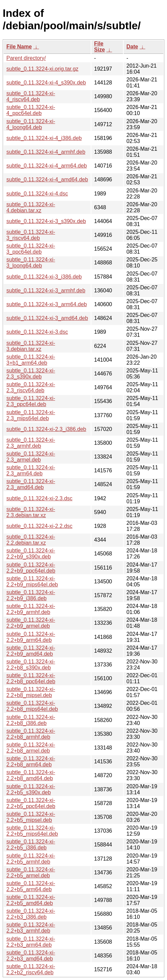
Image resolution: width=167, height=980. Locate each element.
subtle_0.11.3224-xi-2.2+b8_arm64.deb (31, 761)
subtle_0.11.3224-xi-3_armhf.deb (46, 291)
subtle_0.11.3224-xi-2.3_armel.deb (31, 457)
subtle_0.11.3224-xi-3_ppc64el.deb (31, 249)
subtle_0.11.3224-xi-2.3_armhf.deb (31, 443)
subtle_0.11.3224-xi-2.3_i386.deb (46, 429)
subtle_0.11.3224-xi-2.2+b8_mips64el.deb (32, 706)
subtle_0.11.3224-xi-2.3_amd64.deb (31, 484)
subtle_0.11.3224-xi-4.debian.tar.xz (31, 207)
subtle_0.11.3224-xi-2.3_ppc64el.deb (31, 401)
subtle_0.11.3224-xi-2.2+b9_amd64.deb (31, 651)
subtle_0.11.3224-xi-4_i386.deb (44, 138)
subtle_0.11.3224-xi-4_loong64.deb (31, 124)
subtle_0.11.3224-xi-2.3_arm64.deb (31, 470)
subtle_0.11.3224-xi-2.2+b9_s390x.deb (31, 554)
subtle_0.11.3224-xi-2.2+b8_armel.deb (31, 748)
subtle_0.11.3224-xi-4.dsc (37, 194)
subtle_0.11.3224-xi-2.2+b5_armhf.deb (31, 859)
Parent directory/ (26, 58)
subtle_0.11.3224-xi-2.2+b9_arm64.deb (31, 637)
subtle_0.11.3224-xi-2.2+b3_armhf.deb (31, 928)
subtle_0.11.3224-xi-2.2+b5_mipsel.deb (31, 817)
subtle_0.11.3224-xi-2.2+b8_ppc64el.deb (31, 678)
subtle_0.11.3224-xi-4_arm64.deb (47, 166)
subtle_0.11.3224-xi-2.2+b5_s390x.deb (31, 789)
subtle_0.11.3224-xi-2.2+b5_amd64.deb (31, 900)
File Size (99, 47)
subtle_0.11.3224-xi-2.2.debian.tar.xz (31, 540)
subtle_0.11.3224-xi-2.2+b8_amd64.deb (31, 775)
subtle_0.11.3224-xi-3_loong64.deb (31, 263)
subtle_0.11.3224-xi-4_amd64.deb (47, 179)
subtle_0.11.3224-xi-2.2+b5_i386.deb (31, 845)
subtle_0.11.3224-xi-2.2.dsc (39, 526)
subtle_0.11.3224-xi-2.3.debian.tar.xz (31, 512)
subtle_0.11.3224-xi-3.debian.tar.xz (31, 346)
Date (132, 47)
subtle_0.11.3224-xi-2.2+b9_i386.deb (31, 595)
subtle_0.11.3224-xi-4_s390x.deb (46, 83)
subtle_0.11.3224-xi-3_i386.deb (44, 277)
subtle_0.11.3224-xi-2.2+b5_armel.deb (31, 873)
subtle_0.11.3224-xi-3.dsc (37, 332)
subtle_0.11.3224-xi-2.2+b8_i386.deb (31, 720)
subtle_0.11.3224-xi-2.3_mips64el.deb (31, 415)
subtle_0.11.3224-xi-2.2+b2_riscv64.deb (31, 969)
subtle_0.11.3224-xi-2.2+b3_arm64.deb (31, 942)
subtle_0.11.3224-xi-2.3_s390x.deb (31, 374)
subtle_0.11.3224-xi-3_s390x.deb (46, 221)
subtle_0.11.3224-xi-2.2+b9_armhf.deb (31, 609)
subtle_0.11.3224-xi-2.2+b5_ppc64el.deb (31, 803)
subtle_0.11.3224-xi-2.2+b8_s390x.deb (31, 665)
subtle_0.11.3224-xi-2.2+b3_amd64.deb (31, 956)
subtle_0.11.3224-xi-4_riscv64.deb (31, 96)
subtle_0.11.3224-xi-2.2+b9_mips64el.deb (32, 582)
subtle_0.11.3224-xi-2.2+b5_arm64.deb (31, 886)
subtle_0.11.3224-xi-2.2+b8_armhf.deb (31, 734)
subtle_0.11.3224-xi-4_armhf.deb (46, 152)
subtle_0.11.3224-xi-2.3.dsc (39, 498)
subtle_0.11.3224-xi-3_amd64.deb (47, 318)
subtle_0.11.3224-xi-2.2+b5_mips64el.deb (32, 831)
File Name (19, 47)
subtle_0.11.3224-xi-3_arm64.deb (47, 304)
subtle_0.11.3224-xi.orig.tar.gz (42, 69)
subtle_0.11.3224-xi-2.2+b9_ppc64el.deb (31, 568)
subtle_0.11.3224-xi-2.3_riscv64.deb (31, 387)
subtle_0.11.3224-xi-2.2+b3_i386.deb (31, 914)
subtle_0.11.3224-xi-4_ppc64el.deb (31, 110)
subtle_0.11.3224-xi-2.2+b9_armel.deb (31, 623)
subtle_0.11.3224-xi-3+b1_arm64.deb (31, 360)
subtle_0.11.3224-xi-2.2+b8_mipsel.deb (31, 692)
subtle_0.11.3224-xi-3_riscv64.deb (31, 235)
